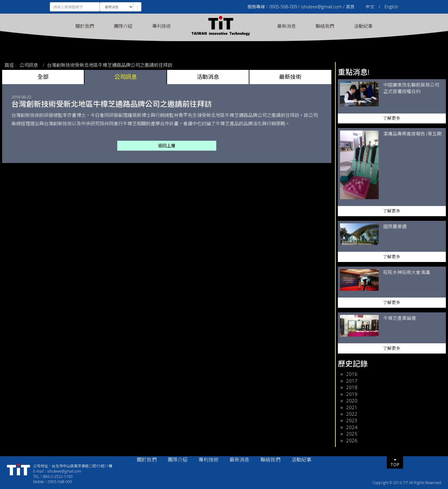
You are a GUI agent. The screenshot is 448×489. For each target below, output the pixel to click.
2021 (352, 407)
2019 (352, 394)
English (391, 7)
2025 (352, 434)
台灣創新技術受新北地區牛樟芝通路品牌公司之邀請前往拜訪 (110, 65)
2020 (352, 401)
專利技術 (162, 26)
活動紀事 (363, 26)
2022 (352, 414)
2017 (352, 381)
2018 (352, 387)
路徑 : (11, 65)
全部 (43, 77)
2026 (352, 440)
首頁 (350, 7)
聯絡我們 (325, 26)
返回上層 (167, 146)
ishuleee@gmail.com (321, 7)
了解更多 (392, 118)
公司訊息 (29, 65)
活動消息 (208, 77)
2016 (352, 374)
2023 (352, 420)
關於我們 (85, 26)
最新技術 (290, 77)
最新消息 (286, 26)
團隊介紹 (123, 26)
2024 (352, 427)
